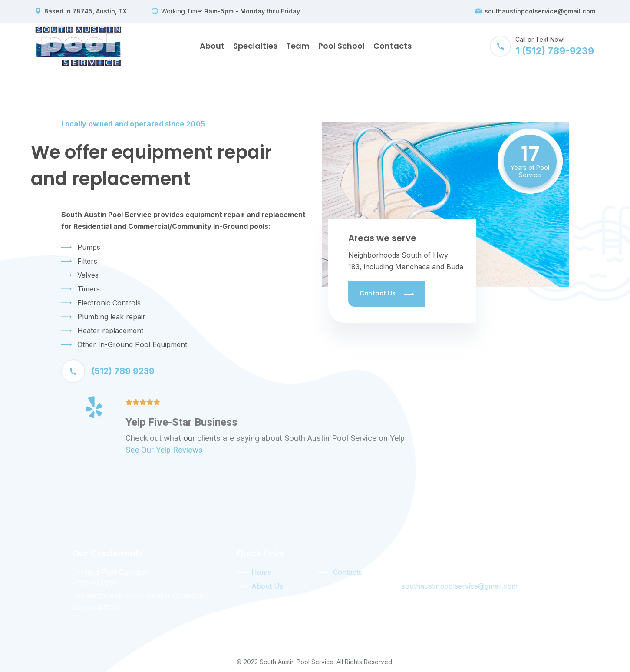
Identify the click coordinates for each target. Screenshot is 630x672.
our (189, 438)
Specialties (255, 46)
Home (261, 572)
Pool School (341, 46)
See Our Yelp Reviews (164, 450)
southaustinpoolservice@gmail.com (540, 11)
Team (298, 46)
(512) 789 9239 (108, 371)
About (212, 46)
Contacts (393, 46)
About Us (267, 586)
